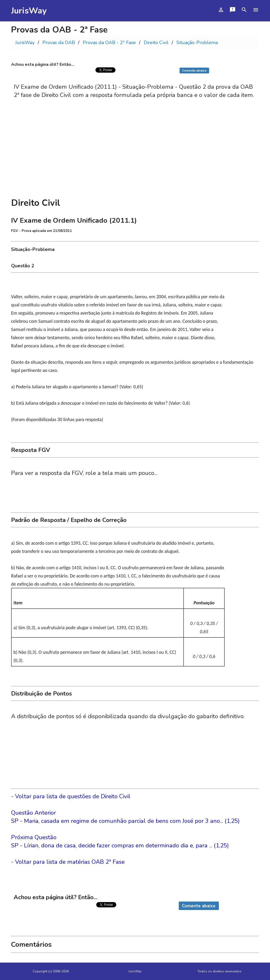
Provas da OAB (59, 43)
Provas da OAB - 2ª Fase (109, 43)
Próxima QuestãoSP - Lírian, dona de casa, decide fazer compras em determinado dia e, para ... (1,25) (120, 841)
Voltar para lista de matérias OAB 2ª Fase (70, 862)
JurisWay (29, 11)
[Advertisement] (135, 155)
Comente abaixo (194, 71)
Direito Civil (156, 43)
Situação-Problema (197, 43)
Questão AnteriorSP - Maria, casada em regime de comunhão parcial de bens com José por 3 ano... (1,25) (125, 817)
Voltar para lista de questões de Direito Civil (73, 796)
